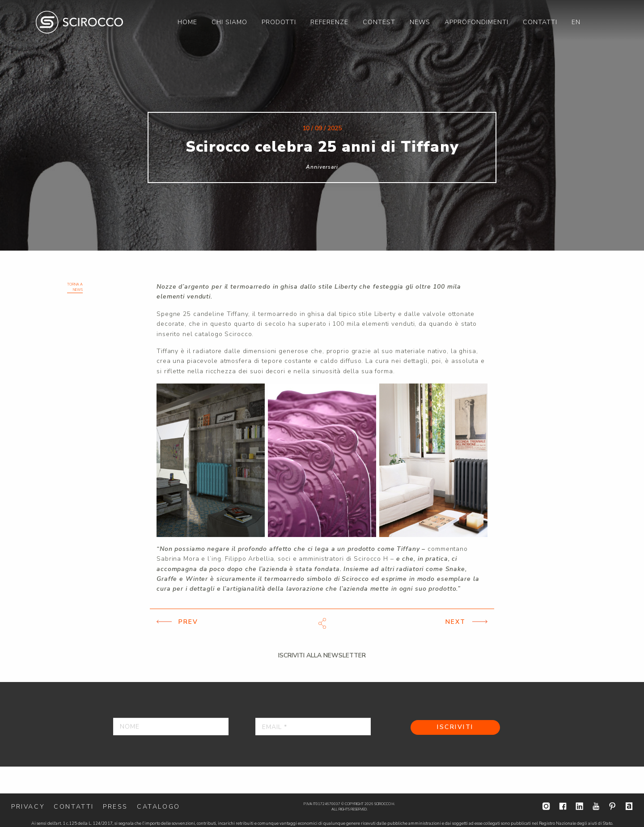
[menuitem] (187, 22)
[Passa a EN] (576, 22)
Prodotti (279, 22)
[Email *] (313, 727)
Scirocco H (79, 22)
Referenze (329, 22)
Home (187, 22)
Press (115, 807)
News (420, 22)
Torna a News (75, 287)
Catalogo (159, 807)
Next (455, 622)
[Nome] (171, 727)
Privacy (28, 807)
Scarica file (322, 623)
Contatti (540, 22)
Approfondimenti (477, 22)
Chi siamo (229, 22)
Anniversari (322, 167)
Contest (379, 22)
